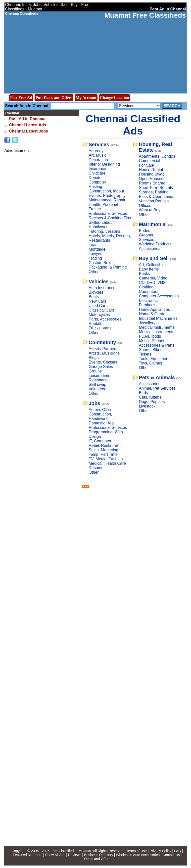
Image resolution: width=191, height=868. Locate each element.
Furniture (147, 305)
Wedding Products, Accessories (156, 246)
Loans (94, 245)
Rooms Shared (152, 183)
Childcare (97, 173)
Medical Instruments (157, 327)
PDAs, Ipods (150, 336)
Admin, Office (100, 410)
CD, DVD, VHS (152, 283)
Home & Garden (153, 314)
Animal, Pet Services (157, 388)
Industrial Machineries (158, 318)
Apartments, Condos (157, 156)
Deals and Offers (97, 859)
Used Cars (98, 306)
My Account (86, 98)
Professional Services (108, 213)
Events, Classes (103, 362)
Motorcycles (99, 315)
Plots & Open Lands (156, 197)
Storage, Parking (154, 192)
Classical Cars (101, 310)
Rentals (95, 324)
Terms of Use (137, 851)
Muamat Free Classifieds (145, 15)
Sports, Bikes (150, 350)
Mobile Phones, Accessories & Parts (157, 343)
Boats (94, 297)
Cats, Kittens (150, 397)
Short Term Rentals (156, 188)
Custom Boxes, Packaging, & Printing (108, 265)
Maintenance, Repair (107, 200)
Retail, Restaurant (104, 445)
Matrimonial (153, 224)
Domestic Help (101, 423)
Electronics (148, 300)
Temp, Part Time (103, 454)
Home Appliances (154, 309)
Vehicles (98, 281)
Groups (95, 371)
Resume (96, 468)
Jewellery (147, 323)
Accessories (149, 384)
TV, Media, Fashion (106, 459)
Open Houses (151, 179)
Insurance (97, 169)
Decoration (98, 160)
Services (99, 144)
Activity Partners (103, 349)
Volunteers (98, 389)
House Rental (151, 170)
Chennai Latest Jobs (28, 131)
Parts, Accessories (105, 319)
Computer (97, 182)
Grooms (146, 235)
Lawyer (95, 254)
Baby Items (149, 269)
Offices (145, 206)
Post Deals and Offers (54, 98)
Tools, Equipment (154, 359)
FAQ (178, 851)
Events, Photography (107, 196)
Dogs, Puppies (152, 402)
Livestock (147, 406)
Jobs (94, 403)
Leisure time (99, 376)
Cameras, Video (153, 278)
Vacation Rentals (154, 201)
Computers (148, 292)
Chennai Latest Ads (27, 125)
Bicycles (96, 292)
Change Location (115, 98)
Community (102, 342)
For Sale (146, 165)
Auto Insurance (102, 288)
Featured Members (28, 855)
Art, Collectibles (153, 265)
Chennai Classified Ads (133, 125)
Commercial (149, 161)
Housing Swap (152, 174)
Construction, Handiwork (100, 416)
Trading (95, 258)
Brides (144, 231)
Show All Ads (55, 855)
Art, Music (97, 155)
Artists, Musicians (104, 353)
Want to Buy (150, 210)
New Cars (97, 301)
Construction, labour (106, 191)
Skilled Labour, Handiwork (102, 225)
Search (172, 106)
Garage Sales (101, 367)
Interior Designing (104, 164)
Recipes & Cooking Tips (110, 218)
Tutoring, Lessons (104, 231)
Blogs (94, 358)
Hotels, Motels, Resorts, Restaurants (110, 238)
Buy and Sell (154, 258)
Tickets (145, 354)
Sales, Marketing (103, 450)
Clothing (146, 287)
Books (144, 274)
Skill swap (97, 385)
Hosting (95, 187)
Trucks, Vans (100, 328)
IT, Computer (100, 441)
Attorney (96, 151)
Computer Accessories (159, 296)
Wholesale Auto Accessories (138, 855)
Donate (95, 178)
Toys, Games (150, 363)
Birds (143, 393)
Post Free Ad (21, 98)
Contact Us (171, 855)
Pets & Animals (157, 377)
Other (94, 272)
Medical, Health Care (107, 463)
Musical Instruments (156, 332)
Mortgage (97, 249)
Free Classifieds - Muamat (71, 851)
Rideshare (98, 380)
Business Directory (99, 855)
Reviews (75, 855)
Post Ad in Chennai (27, 119)
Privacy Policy (160, 851)
